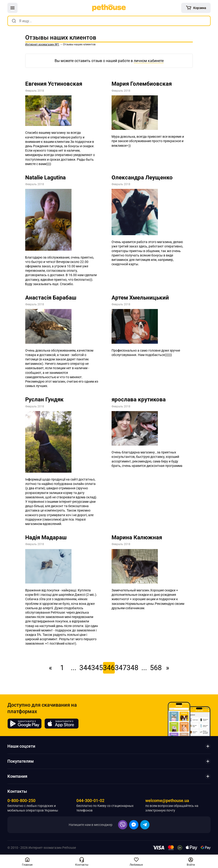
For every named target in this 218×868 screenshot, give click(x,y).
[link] (109, 8)
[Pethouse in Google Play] (25, 724)
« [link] (50, 668)
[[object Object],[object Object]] (27, 861)
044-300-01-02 (90, 801)
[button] (12, 8)
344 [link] (85, 668)
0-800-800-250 (21, 801)
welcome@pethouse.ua (167, 801)
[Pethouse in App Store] (62, 724)
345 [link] (97, 668)
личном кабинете (149, 61)
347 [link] (121, 668)
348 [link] (132, 668)
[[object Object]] (196, 8)
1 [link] (62, 668)
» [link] (168, 668)
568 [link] (156, 668)
